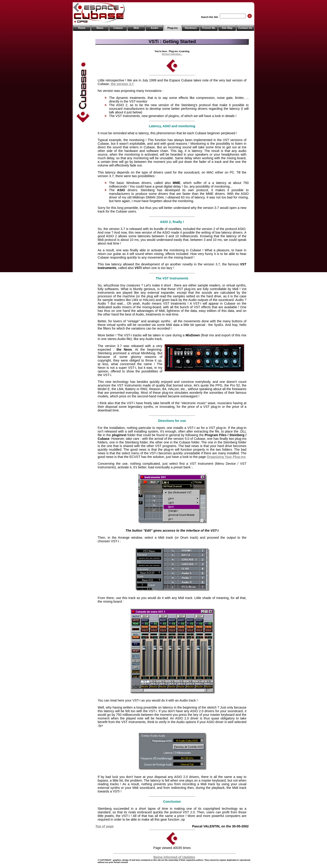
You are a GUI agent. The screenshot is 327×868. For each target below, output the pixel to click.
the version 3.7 (122, 84)
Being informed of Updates (174, 857)
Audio (155, 28)
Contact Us (245, 28)
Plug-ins (172, 28)
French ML (209, 28)
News (100, 28)
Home (82, 28)
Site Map (227, 28)
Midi (136, 28)
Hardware (191, 28)
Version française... (172, 54)
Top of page (104, 826)
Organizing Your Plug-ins (226, 457)
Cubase (118, 28)
